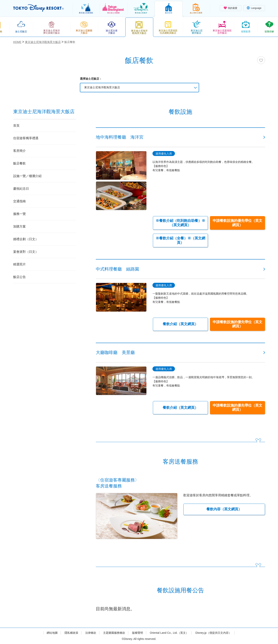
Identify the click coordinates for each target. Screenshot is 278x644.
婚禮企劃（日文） (26, 239)
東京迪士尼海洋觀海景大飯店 (102, 87)
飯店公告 (19, 277)
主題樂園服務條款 (114, 633)
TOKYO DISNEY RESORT (38, 8)
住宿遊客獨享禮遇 (26, 138)
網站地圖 (52, 633)
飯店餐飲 (19, 163)
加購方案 (19, 226)
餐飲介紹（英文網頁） (180, 324)
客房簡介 (19, 151)
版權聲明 (138, 633)
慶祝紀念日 (21, 189)
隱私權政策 (71, 633)
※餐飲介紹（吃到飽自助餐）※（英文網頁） (180, 223)
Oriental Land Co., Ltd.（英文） (169, 633)
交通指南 (19, 201)
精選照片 (19, 264)
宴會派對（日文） (26, 252)
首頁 (16, 126)
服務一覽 (19, 214)
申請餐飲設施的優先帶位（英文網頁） (237, 223)
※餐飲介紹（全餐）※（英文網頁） (180, 240)
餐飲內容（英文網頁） (224, 509)
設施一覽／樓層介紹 (27, 176)
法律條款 (91, 633)
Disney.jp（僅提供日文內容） (213, 633)
